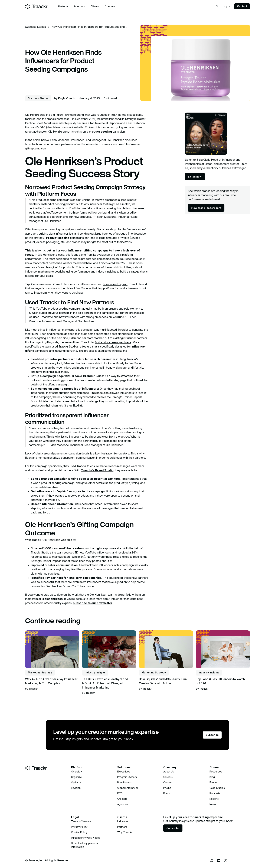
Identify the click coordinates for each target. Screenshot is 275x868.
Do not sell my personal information (85, 845)
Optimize (76, 782)
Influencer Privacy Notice (86, 838)
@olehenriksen (52, 599)
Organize (76, 777)
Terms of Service (81, 821)
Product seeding (58, 238)
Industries (123, 821)
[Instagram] (212, 860)
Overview (77, 772)
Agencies (123, 804)
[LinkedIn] (219, 860)
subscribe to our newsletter (93, 603)
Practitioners (125, 782)
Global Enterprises (128, 788)
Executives (124, 772)
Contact (242, 6)
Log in (226, 6)
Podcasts (215, 793)
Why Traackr (125, 832)
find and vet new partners (113, 342)
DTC (120, 793)
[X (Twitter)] (226, 860)
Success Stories (35, 27)
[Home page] (36, 6)
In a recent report (115, 284)
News (213, 804)
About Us (169, 772)
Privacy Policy (79, 827)
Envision (76, 788)
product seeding (100, 132)
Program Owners (127, 777)
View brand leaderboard (206, 208)
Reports (214, 799)
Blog (212, 777)
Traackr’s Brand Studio (97, 470)
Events (213, 782)
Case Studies (217, 788)
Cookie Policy (79, 832)
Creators (122, 799)
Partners (122, 827)
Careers (168, 777)
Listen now (195, 177)
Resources (216, 772)
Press (167, 793)
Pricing (167, 788)
